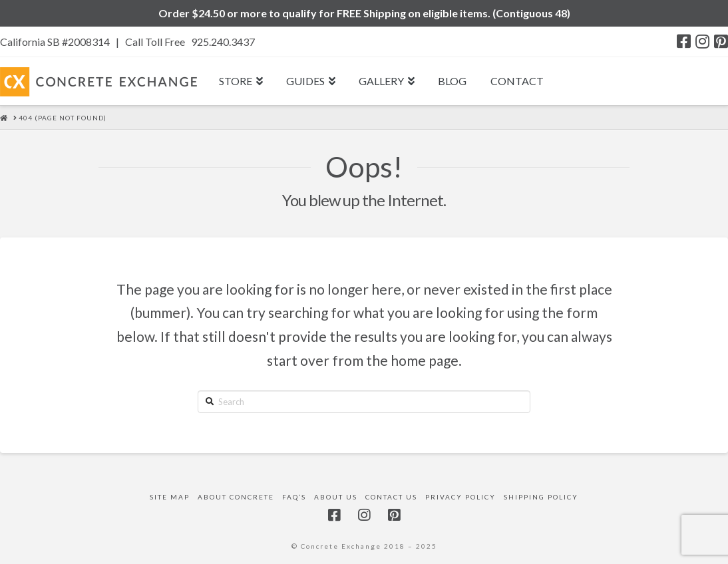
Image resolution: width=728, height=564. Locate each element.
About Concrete (236, 497)
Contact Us (391, 497)
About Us (336, 497)
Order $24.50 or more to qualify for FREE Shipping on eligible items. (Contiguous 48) (364, 13)
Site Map (170, 497)
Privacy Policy (460, 497)
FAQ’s (294, 497)
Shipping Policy (541, 497)
